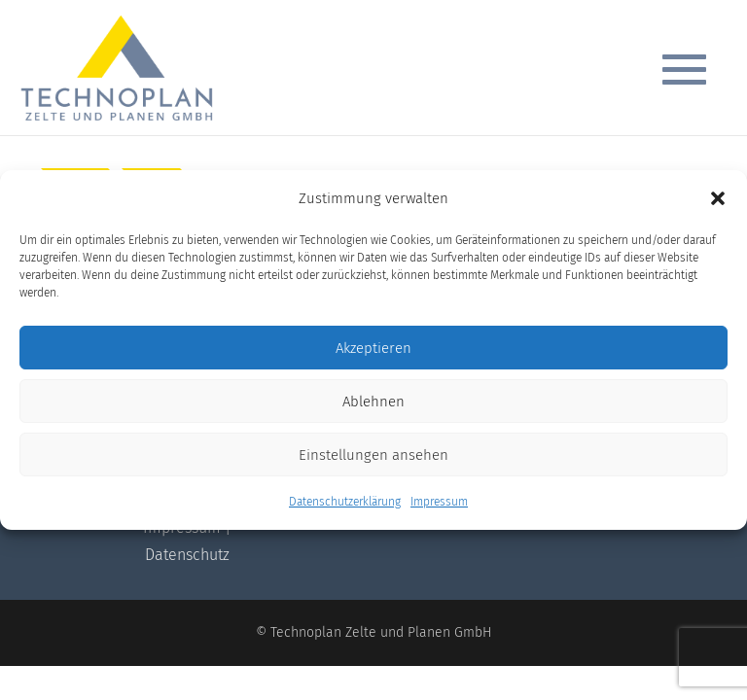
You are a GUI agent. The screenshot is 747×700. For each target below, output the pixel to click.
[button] (718, 198)
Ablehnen (373, 402)
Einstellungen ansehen (373, 455)
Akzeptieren (373, 348)
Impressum (439, 502)
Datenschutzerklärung (345, 502)
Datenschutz (187, 555)
